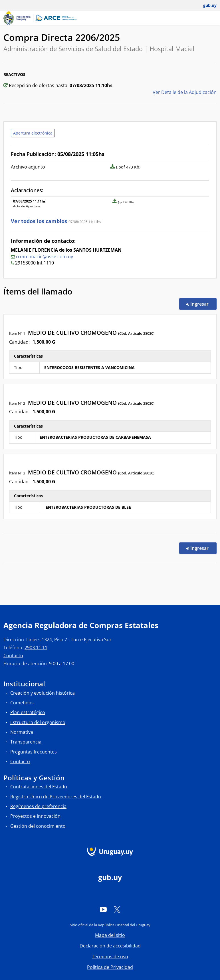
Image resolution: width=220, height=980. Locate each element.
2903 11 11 (36, 648)
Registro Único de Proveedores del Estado (56, 797)
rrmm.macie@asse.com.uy (45, 256)
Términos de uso (110, 957)
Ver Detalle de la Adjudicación (185, 92)
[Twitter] (117, 909)
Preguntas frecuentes (34, 752)
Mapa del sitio (110, 935)
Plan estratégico (28, 712)
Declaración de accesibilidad (110, 946)
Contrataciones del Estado (39, 787)
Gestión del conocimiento (38, 826)
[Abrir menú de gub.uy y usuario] (206, 5)
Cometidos (22, 703)
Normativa (22, 732)
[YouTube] (103, 909)
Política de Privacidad (110, 967)
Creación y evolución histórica (43, 693)
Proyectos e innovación (35, 816)
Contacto (13, 656)
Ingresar (201, 304)
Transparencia (26, 742)
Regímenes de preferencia (38, 806)
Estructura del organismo (38, 722)
